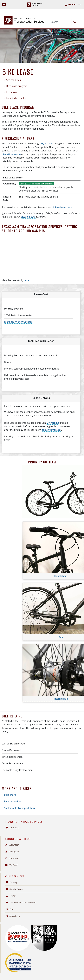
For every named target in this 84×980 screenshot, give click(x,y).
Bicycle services (13, 801)
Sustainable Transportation (19, 808)
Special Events (14, 889)
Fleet (10, 909)
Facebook (12, 858)
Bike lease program (17, 86)
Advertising (13, 916)
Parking (11, 882)
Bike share (10, 795)
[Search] (60, 22)
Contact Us (13, 828)
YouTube (12, 865)
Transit (11, 896)
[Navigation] (4, 4)
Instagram (12, 852)
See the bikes (13, 80)
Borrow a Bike (28, 217)
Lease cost (12, 92)
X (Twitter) (12, 845)
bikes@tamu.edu (11, 154)
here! (27, 280)
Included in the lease (18, 98)
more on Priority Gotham (18, 322)
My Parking (73, 4)
